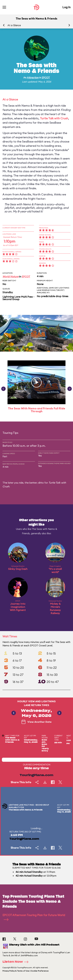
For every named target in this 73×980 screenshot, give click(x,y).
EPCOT (46, 78)
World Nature (10, 276)
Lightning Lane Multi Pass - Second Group (18, 298)
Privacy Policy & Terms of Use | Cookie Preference (26, 971)
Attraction (33, 78)
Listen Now (16, 962)
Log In (66, 7)
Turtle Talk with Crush (54, 118)
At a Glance (14, 25)
